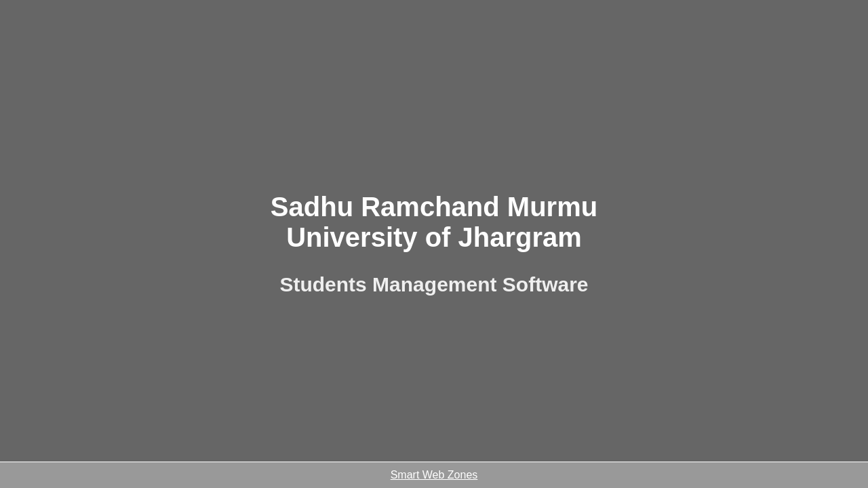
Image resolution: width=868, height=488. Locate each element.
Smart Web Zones (434, 475)
